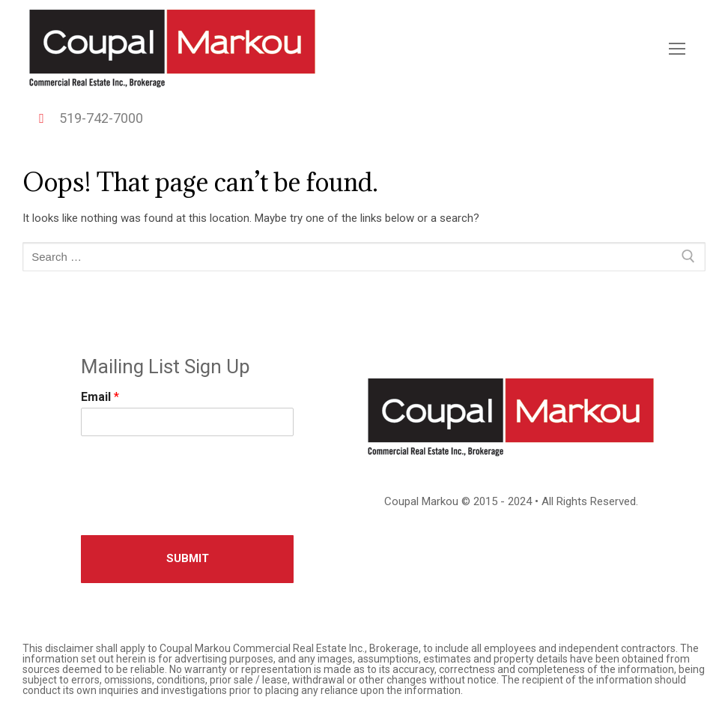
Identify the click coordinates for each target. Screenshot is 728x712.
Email (100, 397)
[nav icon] (677, 49)
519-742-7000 (86, 118)
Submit (188, 558)
